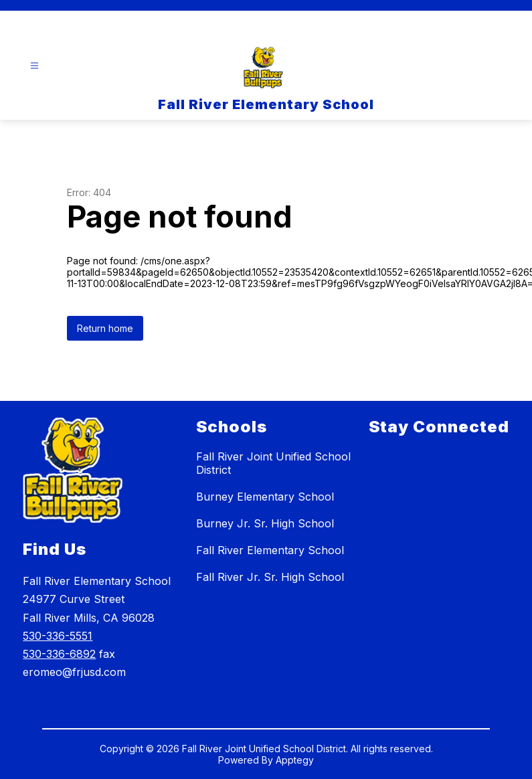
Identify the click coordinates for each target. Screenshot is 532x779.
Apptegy (295, 760)
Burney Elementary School (265, 497)
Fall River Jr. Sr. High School (270, 577)
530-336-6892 (59, 654)
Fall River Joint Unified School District (273, 463)
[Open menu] (34, 66)
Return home (105, 328)
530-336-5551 (58, 636)
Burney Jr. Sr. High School (265, 523)
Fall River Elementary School (270, 550)
